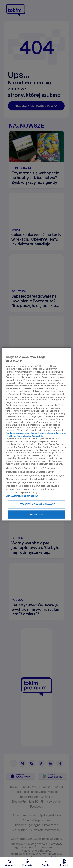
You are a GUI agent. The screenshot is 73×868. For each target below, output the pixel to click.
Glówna (9, 863)
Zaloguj (64, 863)
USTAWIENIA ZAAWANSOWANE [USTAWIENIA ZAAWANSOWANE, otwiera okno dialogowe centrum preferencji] (36, 504)
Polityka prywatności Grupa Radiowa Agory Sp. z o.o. (36, 433)
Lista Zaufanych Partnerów (22, 496)
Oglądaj (46, 863)
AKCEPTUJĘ (36, 515)
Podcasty (27, 863)
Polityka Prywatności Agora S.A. (25, 436)
